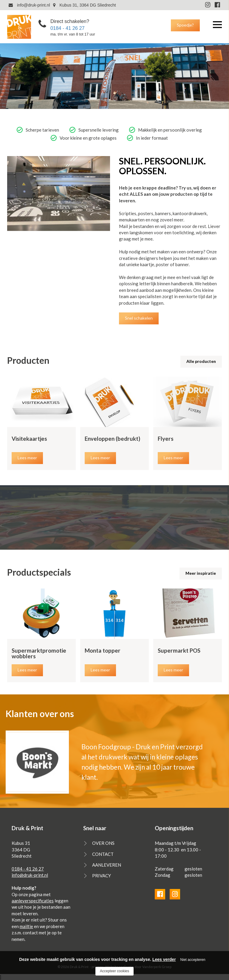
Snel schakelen (139, 318)
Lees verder (164, 959)
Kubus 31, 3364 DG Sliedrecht (85, 5)
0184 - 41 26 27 (68, 28)
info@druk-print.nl (29, 5)
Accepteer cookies (114, 971)
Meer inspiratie (201, 573)
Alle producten (201, 361)
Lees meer (27, 458)
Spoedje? (185, 25)
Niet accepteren (193, 960)
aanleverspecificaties (33, 901)
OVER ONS (103, 843)
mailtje (26, 926)
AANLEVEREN (107, 865)
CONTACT (103, 854)
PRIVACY (102, 876)
